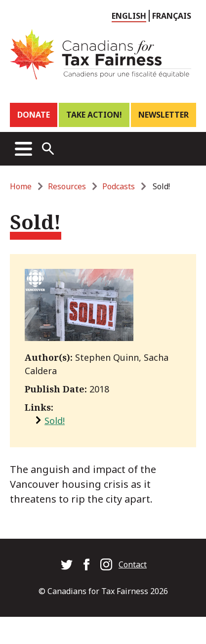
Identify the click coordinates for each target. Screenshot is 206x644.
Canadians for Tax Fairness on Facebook (86, 564)
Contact (133, 564)
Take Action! (94, 115)
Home (21, 186)
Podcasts (119, 186)
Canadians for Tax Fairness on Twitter (67, 564)
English (129, 16)
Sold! (55, 421)
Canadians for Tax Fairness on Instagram (106, 564)
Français (172, 16)
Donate (34, 115)
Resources (67, 186)
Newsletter (164, 115)
